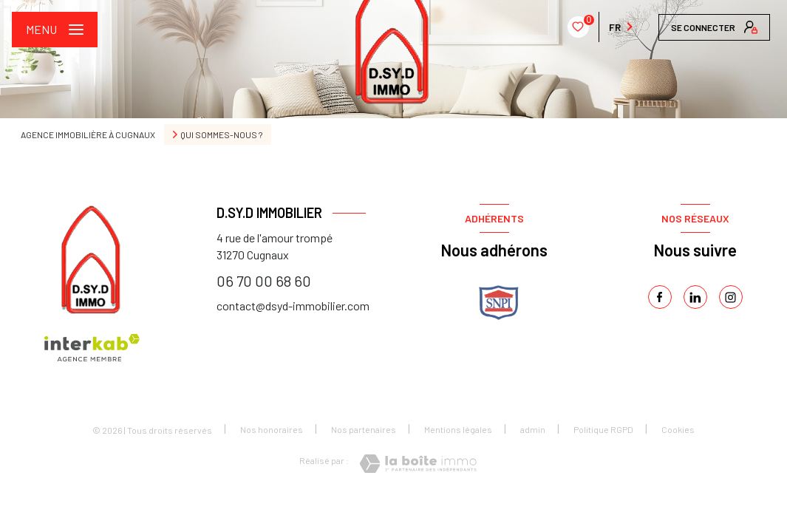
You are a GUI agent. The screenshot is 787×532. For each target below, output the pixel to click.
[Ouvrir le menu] (55, 30)
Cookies (678, 430)
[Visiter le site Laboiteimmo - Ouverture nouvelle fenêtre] (418, 464)
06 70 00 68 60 (264, 281)
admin (533, 429)
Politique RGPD (603, 429)
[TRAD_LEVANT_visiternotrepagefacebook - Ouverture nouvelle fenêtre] (660, 297)
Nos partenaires (364, 429)
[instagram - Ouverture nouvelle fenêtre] (731, 297)
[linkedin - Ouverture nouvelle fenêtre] (695, 297)
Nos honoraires (272, 429)
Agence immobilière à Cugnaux (88, 134)
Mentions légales (458, 429)
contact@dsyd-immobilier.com (293, 306)
